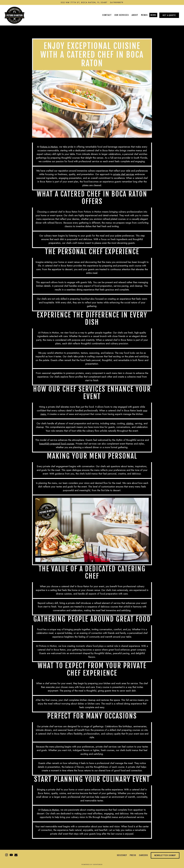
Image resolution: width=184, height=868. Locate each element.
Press (133, 855)
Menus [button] (144, 15)
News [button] (153, 15)
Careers (143, 855)
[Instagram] (7, 855)
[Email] (16, 855)
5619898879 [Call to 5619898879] (117, 2)
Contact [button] (107, 15)
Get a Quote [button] (169, 15)
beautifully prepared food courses (57, 444)
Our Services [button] (122, 15)
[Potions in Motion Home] (15, 15)
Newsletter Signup (165, 855)
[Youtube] (11, 855)
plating (130, 423)
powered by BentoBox (92, 864)
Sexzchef (122, 855)
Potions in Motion (49, 147)
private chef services (124, 174)
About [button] (135, 15)
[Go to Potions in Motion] (84, 2)
